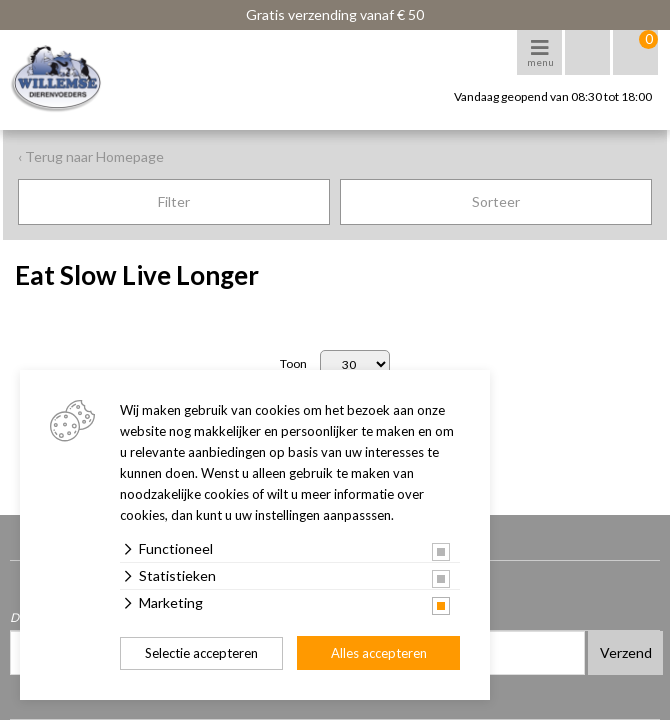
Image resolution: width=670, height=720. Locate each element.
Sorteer (496, 201)
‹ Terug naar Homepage (91, 156)
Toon (293, 364)
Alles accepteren (379, 653)
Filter (174, 201)
